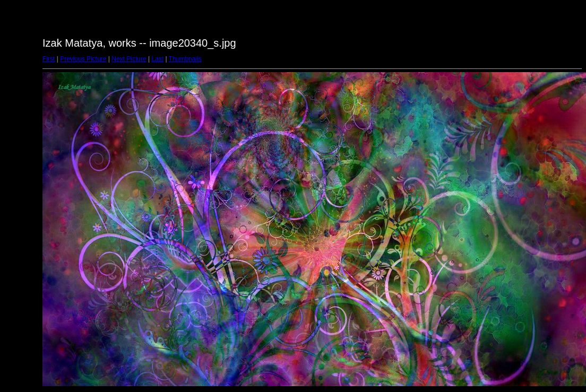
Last (157, 59)
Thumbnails (185, 59)
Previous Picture (83, 59)
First (49, 59)
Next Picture (129, 59)
